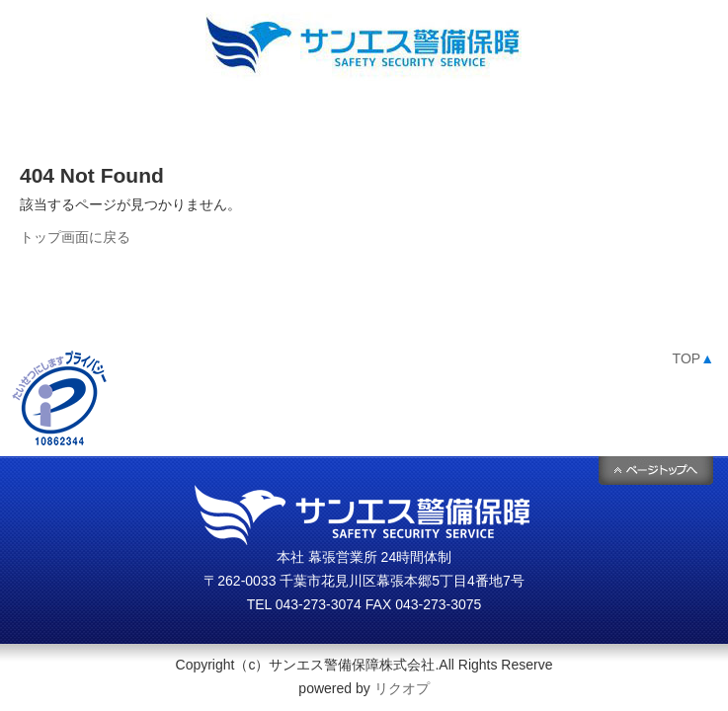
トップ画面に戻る (75, 237)
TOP (693, 358)
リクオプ (402, 688)
